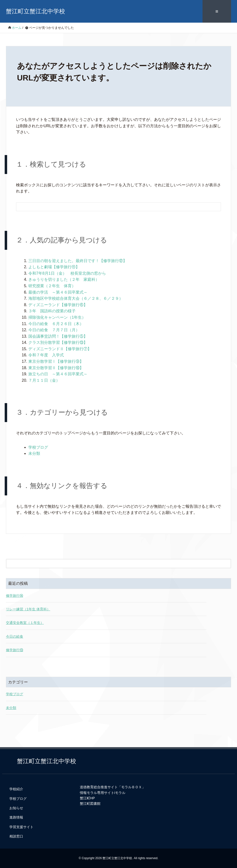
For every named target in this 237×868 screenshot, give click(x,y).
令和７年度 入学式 (46, 355)
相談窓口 (16, 836)
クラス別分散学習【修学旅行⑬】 (58, 342)
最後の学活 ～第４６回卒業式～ (58, 292)
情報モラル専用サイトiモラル (103, 793)
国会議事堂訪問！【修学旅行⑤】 (58, 336)
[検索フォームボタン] (214, 207)
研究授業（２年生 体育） (52, 286)
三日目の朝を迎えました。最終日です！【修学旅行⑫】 (78, 261)
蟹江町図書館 (90, 804)
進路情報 (16, 817)
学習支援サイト (21, 827)
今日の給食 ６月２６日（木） (56, 324)
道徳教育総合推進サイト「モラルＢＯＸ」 (113, 787)
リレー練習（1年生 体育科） (28, 609)
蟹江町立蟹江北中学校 (35, 11)
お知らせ (16, 808)
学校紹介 (16, 789)
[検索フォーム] (114, 207)
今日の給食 (15, 636)
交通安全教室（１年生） (25, 623)
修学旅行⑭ (15, 596)
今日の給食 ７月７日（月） (54, 330)
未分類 (34, 453)
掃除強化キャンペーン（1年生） (57, 317)
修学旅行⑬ (15, 650)
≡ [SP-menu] (217, 11)
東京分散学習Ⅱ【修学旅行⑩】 (56, 368)
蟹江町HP (87, 798)
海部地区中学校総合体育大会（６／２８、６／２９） (76, 298)
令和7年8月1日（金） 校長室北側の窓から (67, 273)
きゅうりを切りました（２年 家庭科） (64, 279)
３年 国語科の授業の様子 (52, 311)
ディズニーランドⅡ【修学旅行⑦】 (60, 349)
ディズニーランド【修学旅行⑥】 (58, 305)
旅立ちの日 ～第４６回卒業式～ (60, 374)
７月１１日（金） (44, 380)
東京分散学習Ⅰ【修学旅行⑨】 (56, 361)
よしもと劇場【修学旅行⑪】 (54, 267)
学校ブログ (38, 447)
